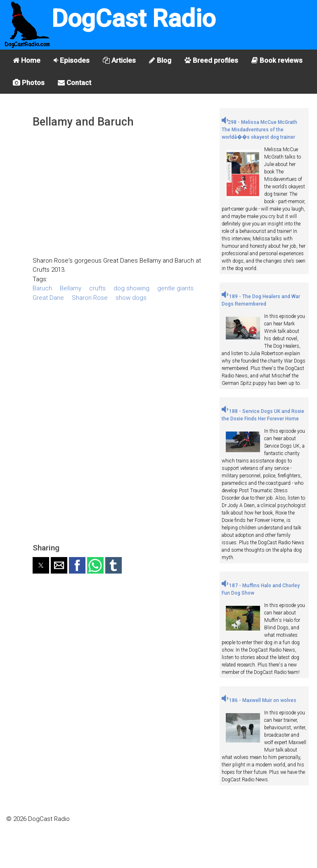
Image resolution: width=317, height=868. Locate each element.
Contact (75, 83)
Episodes (72, 60)
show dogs (131, 298)
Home (27, 60)
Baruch (42, 288)
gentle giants (175, 288)
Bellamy (71, 288)
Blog (160, 60)
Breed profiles (211, 60)
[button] (41, 565)
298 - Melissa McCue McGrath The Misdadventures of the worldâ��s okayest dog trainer (259, 130)
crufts (97, 288)
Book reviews (277, 60)
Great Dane (48, 298)
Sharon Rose (90, 298)
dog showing (131, 288)
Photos (29, 83)
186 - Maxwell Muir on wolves (259, 700)
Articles (119, 60)
